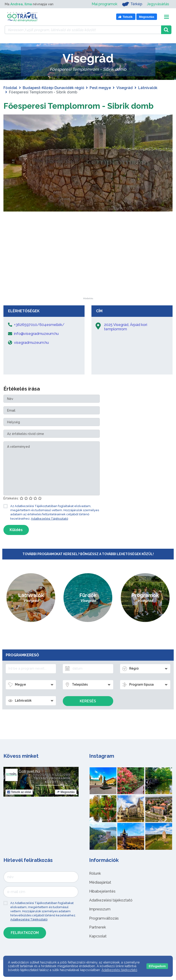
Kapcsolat (98, 947)
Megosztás (66, 803)
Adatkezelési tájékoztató (111, 911)
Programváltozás (104, 929)
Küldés (16, 541)
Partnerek (98, 938)
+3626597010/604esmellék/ (39, 336)
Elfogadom (157, 966)
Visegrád (125, 88)
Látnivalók (148, 88)
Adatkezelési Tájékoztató (49, 530)
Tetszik (19, 803)
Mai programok (104, 4)
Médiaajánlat (100, 893)
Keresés (88, 712)
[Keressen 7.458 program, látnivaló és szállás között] (83, 30)
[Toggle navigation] (166, 17)
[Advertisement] (88, 280)
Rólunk (95, 884)
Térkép (132, 4)
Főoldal (10, 88)
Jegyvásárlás (158, 4)
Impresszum (100, 920)
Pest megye (100, 88)
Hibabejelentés (102, 902)
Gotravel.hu (29, 782)
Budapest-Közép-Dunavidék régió (53, 88)
